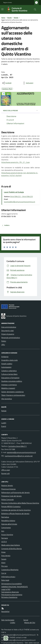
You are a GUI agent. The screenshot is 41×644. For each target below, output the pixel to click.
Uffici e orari (6, 470)
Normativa (5, 517)
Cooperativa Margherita (10, 570)
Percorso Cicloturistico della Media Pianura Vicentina (20, 503)
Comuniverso (6, 528)
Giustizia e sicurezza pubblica (12, 381)
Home (3, 18)
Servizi (26, 620)
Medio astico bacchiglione (11, 545)
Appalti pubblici (7, 364)
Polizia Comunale (7, 499)
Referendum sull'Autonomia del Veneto (15, 492)
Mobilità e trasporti (8, 388)
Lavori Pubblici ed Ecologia (14, 192)
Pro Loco (4, 566)
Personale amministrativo (11, 338)
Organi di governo (8, 334)
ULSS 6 (4, 542)
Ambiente (5, 357)
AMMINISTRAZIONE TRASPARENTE (15, 587)
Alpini (3, 563)
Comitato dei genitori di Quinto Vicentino (16, 510)
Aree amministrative (9, 327)
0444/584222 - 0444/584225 (21, 196)
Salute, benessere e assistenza (12, 392)
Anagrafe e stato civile (9, 360)
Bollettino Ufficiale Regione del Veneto (15, 514)
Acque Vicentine (7, 535)
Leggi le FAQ (6, 589)
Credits (13, 623)
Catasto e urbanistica (9, 371)
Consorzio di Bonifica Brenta (11, 549)
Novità (9, 18)
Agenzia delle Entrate (9, 524)
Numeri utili (5, 473)
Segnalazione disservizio (10, 592)
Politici (4, 341)
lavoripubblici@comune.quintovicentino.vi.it (20, 202)
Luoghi (4, 423)
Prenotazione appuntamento (12, 595)
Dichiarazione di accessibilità (11, 584)
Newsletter (5, 611)
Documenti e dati (7, 331)
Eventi (4, 426)
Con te (4, 573)
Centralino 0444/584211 (17, 446)
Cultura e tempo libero (9, 374)
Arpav (3, 552)
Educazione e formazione (10, 378)
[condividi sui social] (7, 83)
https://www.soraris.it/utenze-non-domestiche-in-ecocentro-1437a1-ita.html (20, 174)
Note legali (5, 580)
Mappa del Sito (30, 623)
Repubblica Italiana (8, 521)
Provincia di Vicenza (8, 489)
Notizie (16, 18)
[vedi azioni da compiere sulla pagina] (28, 83)
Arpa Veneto (6, 556)
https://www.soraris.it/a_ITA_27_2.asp (15, 162)
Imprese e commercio (9, 385)
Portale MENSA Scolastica (11, 507)
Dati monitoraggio (8, 620)
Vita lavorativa (7, 399)
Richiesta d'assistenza (9, 597)
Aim (3, 531)
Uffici (3, 345)
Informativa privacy (8, 577)
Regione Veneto (8, 3)
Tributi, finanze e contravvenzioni (13, 395)
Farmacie (5, 538)
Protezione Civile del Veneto (11, 496)
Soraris (4, 559)
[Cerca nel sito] (34, 9)
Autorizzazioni (6, 367)
